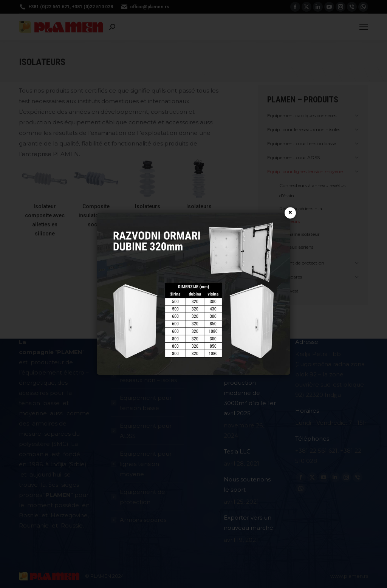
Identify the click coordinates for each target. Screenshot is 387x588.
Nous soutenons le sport (247, 484)
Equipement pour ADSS (146, 431)
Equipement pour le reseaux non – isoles (149, 375)
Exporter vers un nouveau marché (248, 523)
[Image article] (211, 344)
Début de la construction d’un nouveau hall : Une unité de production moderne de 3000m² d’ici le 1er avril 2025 (250, 378)
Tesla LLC (237, 451)
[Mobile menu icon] (364, 27)
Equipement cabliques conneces (149, 347)
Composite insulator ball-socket (96, 215)
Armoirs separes (143, 520)
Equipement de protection (142, 497)
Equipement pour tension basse (146, 403)
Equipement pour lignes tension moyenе (146, 464)
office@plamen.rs (145, 7)
